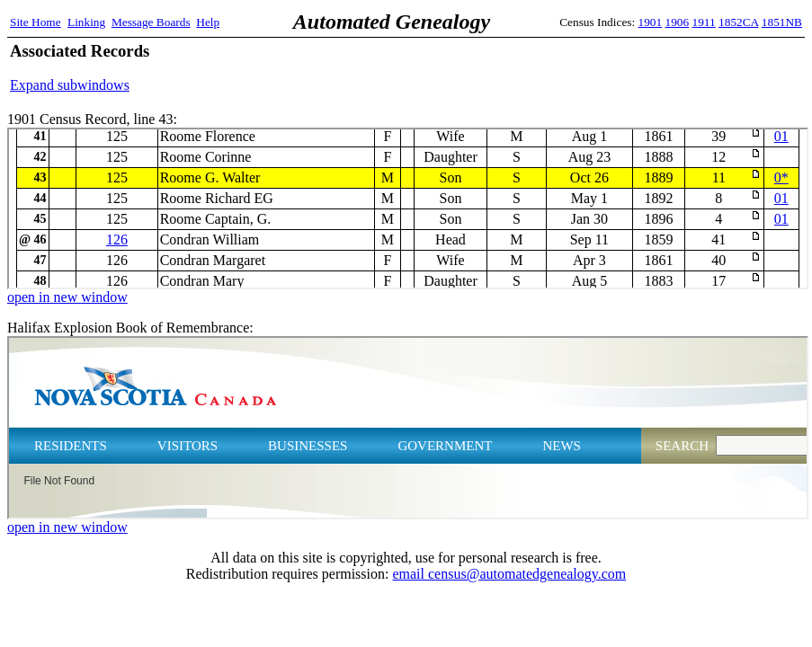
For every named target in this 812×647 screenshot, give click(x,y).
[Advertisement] (592, 67)
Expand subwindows (70, 85)
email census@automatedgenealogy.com (509, 574)
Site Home (36, 22)
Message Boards (151, 22)
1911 (704, 22)
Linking (86, 22)
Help (208, 22)
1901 (651, 22)
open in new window (67, 297)
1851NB (782, 22)
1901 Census (408, 208)
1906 (678, 22)
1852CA (738, 22)
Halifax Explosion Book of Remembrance (408, 428)
